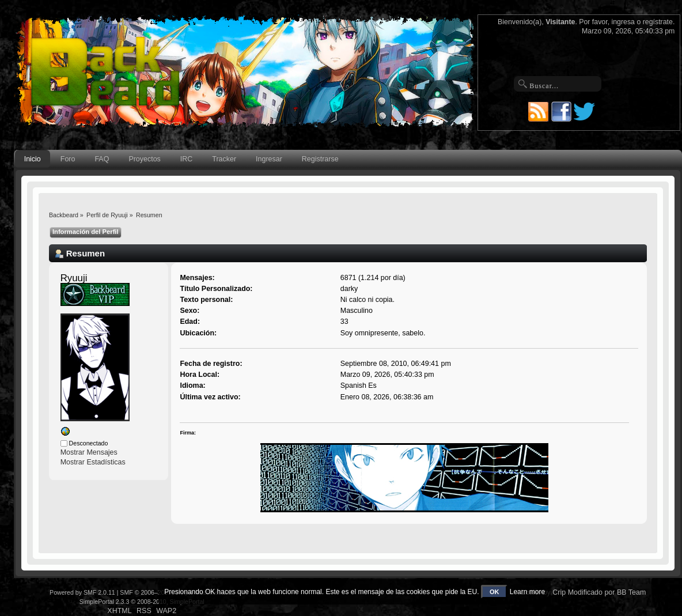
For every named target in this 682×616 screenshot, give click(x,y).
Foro (68, 159)
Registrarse (320, 159)
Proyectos (144, 159)
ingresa (624, 22)
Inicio (33, 159)
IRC (186, 159)
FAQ (102, 159)
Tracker (224, 159)
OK (495, 592)
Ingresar (269, 159)
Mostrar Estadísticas (93, 462)
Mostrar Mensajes (89, 452)
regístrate (658, 22)
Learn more (527, 592)
